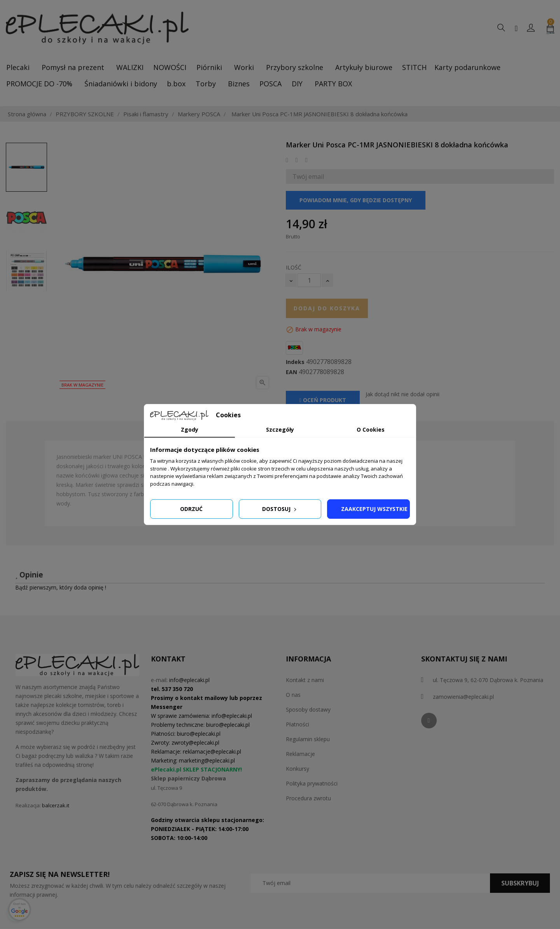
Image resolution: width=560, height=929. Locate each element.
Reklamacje (300, 754)
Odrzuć (191, 509)
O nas (293, 695)
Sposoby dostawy (308, 709)
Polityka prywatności (312, 783)
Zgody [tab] (190, 430)
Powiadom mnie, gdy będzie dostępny (356, 200)
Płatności (297, 724)
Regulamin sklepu (308, 739)
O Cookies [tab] (371, 430)
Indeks (295, 362)
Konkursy (297, 769)
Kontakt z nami (305, 680)
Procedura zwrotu (308, 798)
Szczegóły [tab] (280, 430)
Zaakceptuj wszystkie (374, 509)
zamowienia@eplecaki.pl (463, 697)
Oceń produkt (323, 400)
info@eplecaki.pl (189, 680)
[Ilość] (309, 280)
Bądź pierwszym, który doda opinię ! (61, 587)
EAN (291, 372)
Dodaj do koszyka (327, 308)
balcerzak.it (56, 805)
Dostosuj (280, 509)
